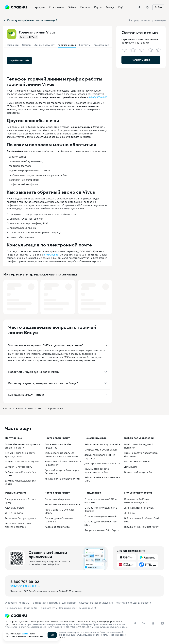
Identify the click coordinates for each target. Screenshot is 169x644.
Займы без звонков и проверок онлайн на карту (23, 446)
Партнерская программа (46, 603)
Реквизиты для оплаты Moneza (62, 504)
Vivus (41, 408)
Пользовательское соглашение (95, 603)
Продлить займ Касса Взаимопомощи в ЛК (136, 501)
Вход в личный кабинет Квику (141, 527)
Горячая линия (55, 408)
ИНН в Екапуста (14, 513)
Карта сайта (31, 608)
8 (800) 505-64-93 (98, 97)
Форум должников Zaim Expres (102, 530)
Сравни (7, 408)
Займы (19, 408)
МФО (30, 408)
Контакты (85, 45)
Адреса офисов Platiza (57, 527)
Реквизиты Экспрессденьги (21, 518)
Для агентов (69, 603)
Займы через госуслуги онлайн (102, 444)
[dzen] (162, 623)
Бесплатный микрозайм (138, 472)
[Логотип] (81, 616)
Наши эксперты (48, 608)
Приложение (101, 45)
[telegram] (135, 623)
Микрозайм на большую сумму (62, 479)
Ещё (121, 7)
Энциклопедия (13, 608)
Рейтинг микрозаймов (137, 461)
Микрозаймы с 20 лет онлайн (101, 450)
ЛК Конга (129, 513)
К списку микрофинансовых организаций (30, 20)
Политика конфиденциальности (133, 603)
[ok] (153, 623)
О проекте (11, 603)
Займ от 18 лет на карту (18, 467)
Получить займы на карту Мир (23, 461)
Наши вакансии (68, 608)
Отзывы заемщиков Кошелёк (101, 516)
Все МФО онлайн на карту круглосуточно (20, 455)
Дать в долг (131, 467)
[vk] (144, 623)
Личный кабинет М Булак (139, 508)
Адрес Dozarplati (14, 508)
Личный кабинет (44, 45)
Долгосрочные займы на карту (102, 463)
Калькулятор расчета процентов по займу (97, 470)
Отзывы (26, 45)
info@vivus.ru (51, 255)
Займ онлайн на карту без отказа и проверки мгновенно (62, 455)
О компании (11, 45)
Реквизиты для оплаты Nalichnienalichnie (18, 525)
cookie (25, 634)
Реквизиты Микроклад (58, 499)
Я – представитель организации (147, 20)
